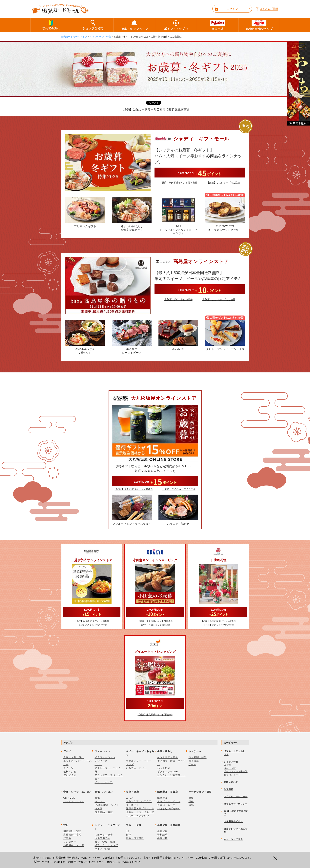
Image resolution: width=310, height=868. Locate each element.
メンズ (99, 764)
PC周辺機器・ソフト (107, 805)
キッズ (130, 764)
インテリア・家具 (168, 757)
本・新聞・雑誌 (198, 757)
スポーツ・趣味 (104, 835)
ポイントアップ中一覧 (236, 771)
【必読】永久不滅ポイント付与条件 (178, 183)
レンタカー (70, 842)
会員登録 (162, 831)
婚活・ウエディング (106, 845)
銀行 (129, 835)
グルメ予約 (70, 775)
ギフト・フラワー (168, 772)
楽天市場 (218, 25)
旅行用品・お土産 (74, 845)
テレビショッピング (169, 801)
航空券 (67, 838)
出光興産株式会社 (233, 821)
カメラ (99, 809)
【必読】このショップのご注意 (223, 183)
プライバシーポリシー (104, 862)
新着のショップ (232, 775)
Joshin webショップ (259, 25)
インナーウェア (104, 782)
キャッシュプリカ (233, 839)
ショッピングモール (169, 809)
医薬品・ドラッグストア (140, 812)
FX (128, 831)
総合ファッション (105, 757)
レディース (101, 761)
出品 (191, 801)
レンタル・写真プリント (171, 775)
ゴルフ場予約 (102, 838)
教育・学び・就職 (105, 842)
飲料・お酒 (70, 772)
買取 (191, 798)
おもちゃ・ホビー (136, 768)
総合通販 (162, 798)
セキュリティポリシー (236, 804)
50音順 (228, 765)
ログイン (238, 9)
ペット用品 (164, 768)
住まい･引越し (103, 849)
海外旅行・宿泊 (72, 835)
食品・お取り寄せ (74, 757)
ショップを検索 (93, 25)
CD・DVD (69, 798)
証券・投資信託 (135, 838)
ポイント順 (230, 768)
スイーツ (69, 768)
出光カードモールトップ (74, 37)
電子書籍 (194, 761)
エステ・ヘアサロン (138, 816)
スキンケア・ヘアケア (139, 801)
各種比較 (162, 838)
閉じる (276, 858)
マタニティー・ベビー (139, 761)
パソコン (100, 801)
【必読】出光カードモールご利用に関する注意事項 (155, 109)
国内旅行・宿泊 (72, 831)
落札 (191, 805)
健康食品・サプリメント (140, 809)
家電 (97, 798)
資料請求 (162, 835)
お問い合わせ (231, 782)
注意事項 (229, 789)
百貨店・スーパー (168, 805)
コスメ (130, 798)
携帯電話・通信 (104, 812)
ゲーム (192, 764)
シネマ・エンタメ (74, 801)
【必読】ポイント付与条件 (178, 299)
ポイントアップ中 (176, 25)
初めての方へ (51, 25)
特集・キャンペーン (134, 25)
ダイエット (132, 805)
